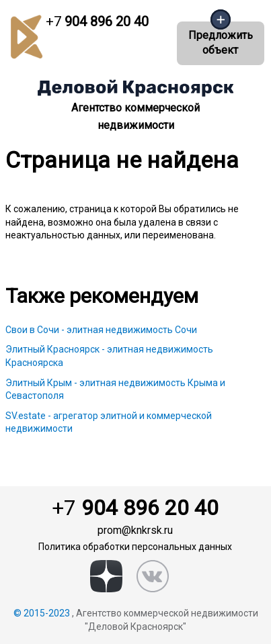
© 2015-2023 (42, 613)
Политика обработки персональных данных (135, 547)
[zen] (106, 576)
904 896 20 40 (97, 21)
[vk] (153, 576)
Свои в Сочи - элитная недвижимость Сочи (101, 330)
